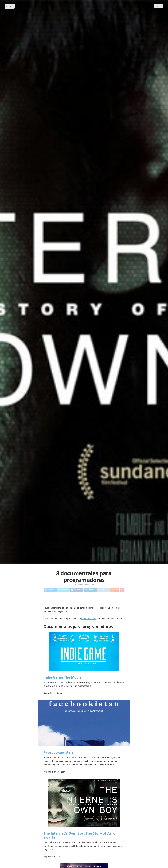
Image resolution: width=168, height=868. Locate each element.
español (87, 584)
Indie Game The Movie (63, 677)
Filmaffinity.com (89, 619)
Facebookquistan (58, 752)
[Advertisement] (84, 599)
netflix (94, 584)
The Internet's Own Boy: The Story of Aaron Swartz (81, 835)
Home (10, 6)
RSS (160, 6)
